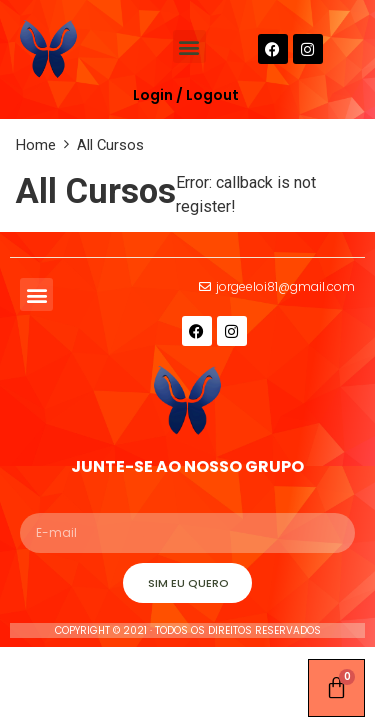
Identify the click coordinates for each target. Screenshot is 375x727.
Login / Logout (186, 95)
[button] (189, 46)
